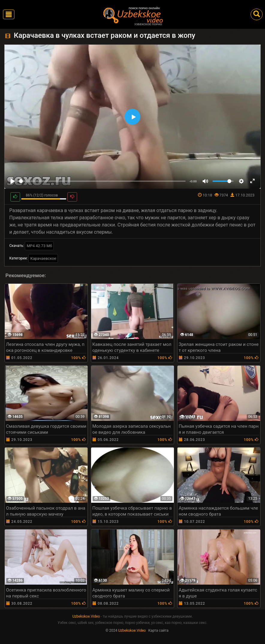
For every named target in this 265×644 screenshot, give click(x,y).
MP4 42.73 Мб (39, 246)
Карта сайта (158, 631)
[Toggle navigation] (9, 14)
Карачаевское (43, 258)
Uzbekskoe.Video (86, 616)
